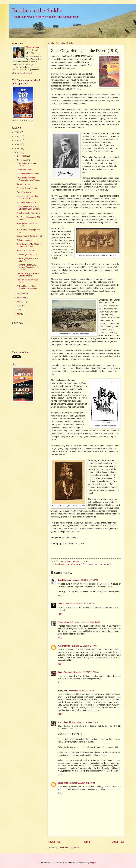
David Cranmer (64, 580)
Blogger (93, 863)
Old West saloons (24, 240)
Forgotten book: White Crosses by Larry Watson (28, 179)
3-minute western (24, 184)
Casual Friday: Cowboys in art (29, 236)
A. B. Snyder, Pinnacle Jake (28, 213)
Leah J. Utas (63, 604)
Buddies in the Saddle (37, 10)
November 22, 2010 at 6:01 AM (82, 604)
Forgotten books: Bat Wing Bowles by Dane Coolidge (28, 208)
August (20, 302)
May (19, 314)
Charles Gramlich (65, 622)
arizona (61, 564)
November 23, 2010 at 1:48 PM (82, 783)
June (19, 310)
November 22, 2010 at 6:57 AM (84, 646)
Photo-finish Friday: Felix (27, 203)
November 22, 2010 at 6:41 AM (87, 622)
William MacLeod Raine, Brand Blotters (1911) (27, 287)
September (22, 298)
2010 (17, 153)
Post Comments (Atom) (69, 848)
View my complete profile (22, 73)
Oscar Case (63, 783)
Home (86, 842)
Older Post (118, 842)
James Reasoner (65, 672)
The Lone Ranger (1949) (27, 188)
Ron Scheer (63, 722)
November (22, 160)
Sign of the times (24, 192)
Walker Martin (64, 646)
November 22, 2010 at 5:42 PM (82, 691)
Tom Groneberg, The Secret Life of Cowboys (28, 275)
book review (70, 564)
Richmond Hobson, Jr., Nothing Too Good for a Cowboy (27, 267)
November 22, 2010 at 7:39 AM (86, 672)
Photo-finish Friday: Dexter (28, 174)
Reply (60, 596)
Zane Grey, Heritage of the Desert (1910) (28, 197)
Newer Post (54, 842)
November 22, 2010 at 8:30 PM (85, 722)
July (19, 306)
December (22, 156)
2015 (17, 132)
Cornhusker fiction (24, 170)
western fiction (82, 564)
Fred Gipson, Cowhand (26, 251)
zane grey (107, 564)
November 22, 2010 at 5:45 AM (85, 580)
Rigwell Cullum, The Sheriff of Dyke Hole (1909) (29, 245)
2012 (17, 144)
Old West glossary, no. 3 (27, 255)
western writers (95, 564)
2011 (17, 149)
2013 (17, 140)
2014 (17, 136)
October (21, 294)
